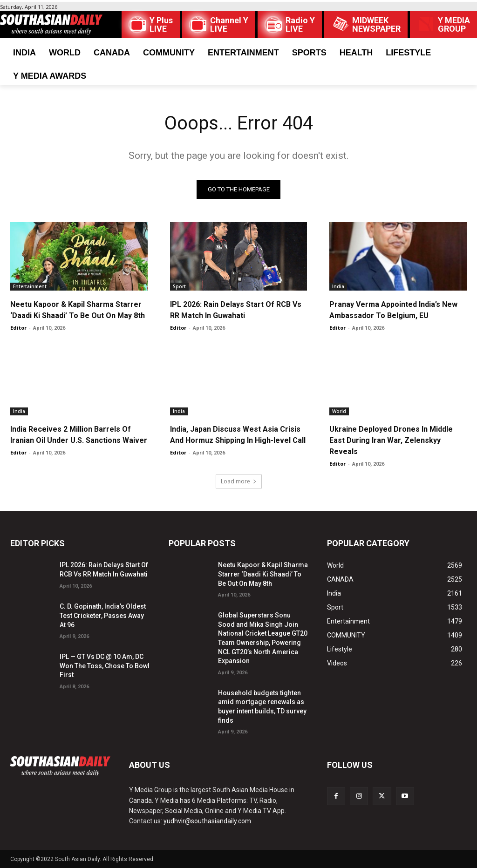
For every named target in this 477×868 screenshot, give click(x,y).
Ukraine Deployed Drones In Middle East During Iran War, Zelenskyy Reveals (391, 440)
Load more (239, 482)
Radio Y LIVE (300, 25)
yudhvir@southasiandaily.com (207, 821)
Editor (18, 328)
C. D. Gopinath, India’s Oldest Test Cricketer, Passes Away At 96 (103, 616)
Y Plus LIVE (161, 25)
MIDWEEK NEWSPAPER (376, 25)
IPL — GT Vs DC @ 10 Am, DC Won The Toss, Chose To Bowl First (105, 666)
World (339, 411)
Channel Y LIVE (229, 25)
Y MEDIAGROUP (454, 25)
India (338, 286)
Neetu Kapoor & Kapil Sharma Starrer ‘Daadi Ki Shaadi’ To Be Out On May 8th (263, 574)
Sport (179, 286)
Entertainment (30, 286)
